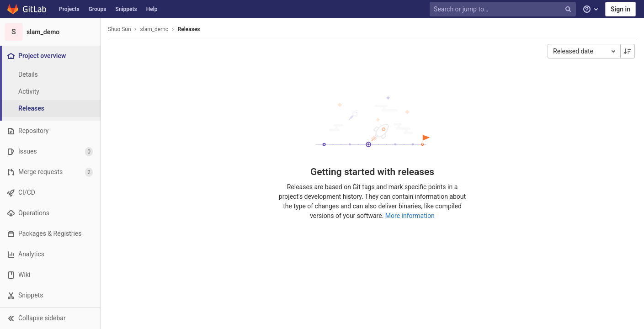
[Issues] (50, 151)
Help (152, 9)
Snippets (126, 9)
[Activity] (50, 92)
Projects (69, 9)
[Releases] (50, 109)
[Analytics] (50, 254)
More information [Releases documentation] (410, 216)
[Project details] (50, 75)
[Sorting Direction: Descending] (628, 51)
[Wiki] (50, 275)
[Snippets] (50, 295)
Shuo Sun (120, 29)
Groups (98, 9)
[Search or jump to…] (504, 9)
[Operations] (50, 213)
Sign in (620, 9)
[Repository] (50, 131)
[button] (50, 318)
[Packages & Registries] (50, 234)
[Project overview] (51, 56)
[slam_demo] (50, 32)
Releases (189, 29)
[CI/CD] (50, 193)
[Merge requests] (50, 172)
